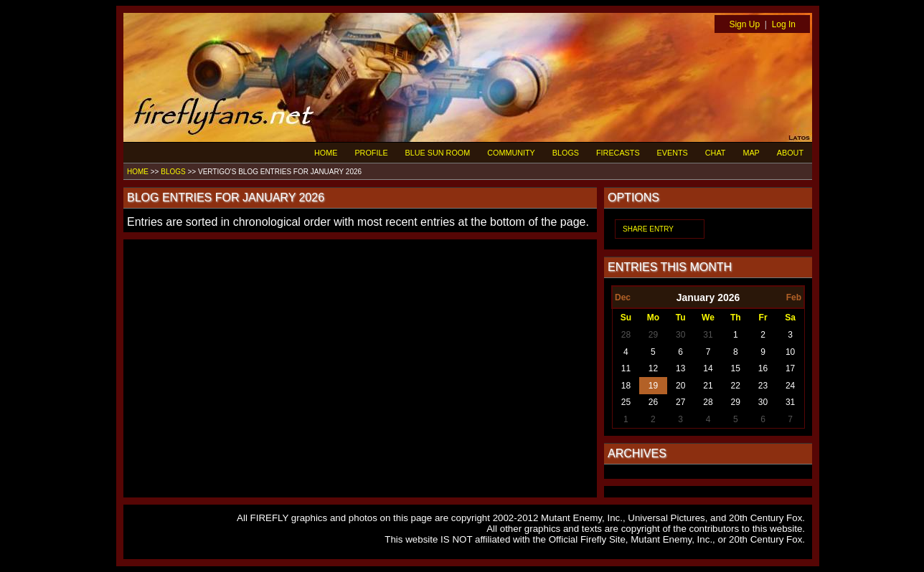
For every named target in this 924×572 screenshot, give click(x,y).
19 (653, 386)
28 (626, 335)
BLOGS (566, 153)
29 (653, 335)
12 (653, 368)
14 (708, 368)
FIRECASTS (618, 153)
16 (763, 368)
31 (708, 335)
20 (680, 386)
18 (626, 386)
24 (790, 386)
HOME (326, 153)
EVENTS (673, 153)
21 (708, 386)
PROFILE (371, 153)
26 (653, 402)
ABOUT (790, 153)
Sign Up (744, 24)
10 (790, 352)
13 (680, 368)
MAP (751, 153)
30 (680, 335)
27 (680, 402)
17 (790, 368)
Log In (784, 24)
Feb (794, 297)
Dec (623, 297)
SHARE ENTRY (648, 229)
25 (626, 402)
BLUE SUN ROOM (438, 153)
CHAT (716, 153)
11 (626, 368)
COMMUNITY (511, 153)
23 (763, 386)
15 (736, 368)
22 (736, 386)
